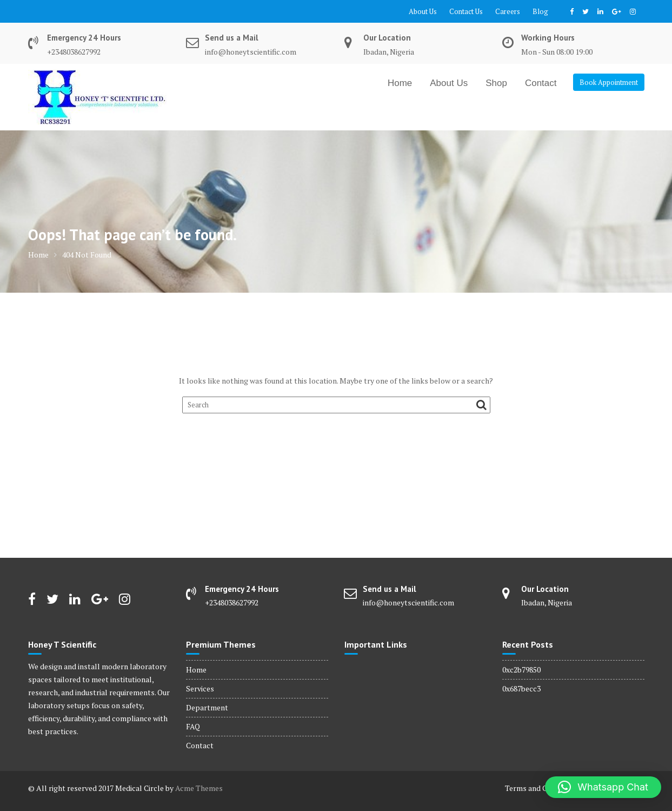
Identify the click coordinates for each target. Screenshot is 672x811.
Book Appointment (609, 82)
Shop (496, 83)
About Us (423, 11)
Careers (508, 11)
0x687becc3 (521, 688)
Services (200, 688)
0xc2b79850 (521, 670)
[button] (603, 787)
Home (400, 83)
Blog (540, 11)
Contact (541, 83)
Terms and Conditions (542, 788)
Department (207, 707)
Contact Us (466, 11)
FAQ (193, 726)
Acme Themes (199, 788)
